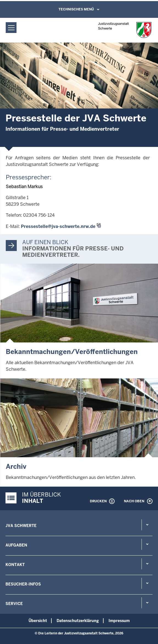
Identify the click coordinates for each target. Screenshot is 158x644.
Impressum (119, 621)
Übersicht (38, 621)
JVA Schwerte (21, 526)
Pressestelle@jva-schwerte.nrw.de (58, 226)
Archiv (16, 466)
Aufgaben (16, 545)
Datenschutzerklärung (78, 621)
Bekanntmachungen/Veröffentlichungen (72, 352)
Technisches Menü (76, 9)
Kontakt (15, 565)
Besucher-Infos (23, 584)
